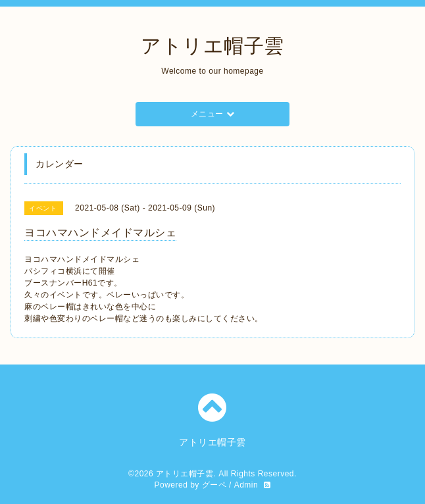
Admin (246, 485)
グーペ (214, 485)
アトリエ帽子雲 (213, 46)
